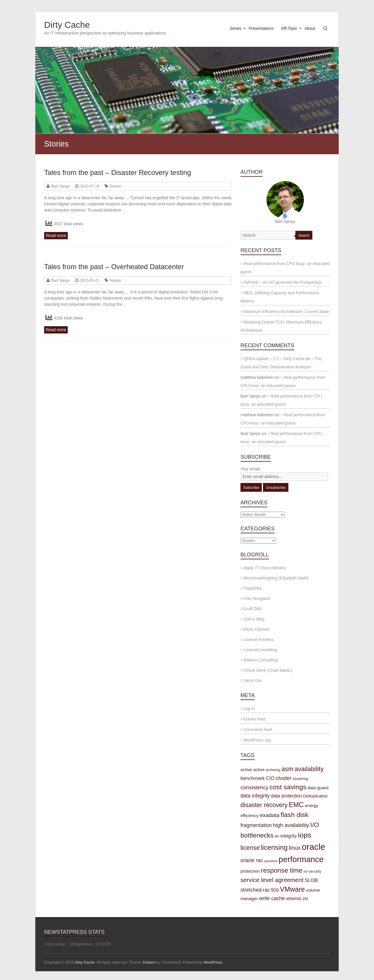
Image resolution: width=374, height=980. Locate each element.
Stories (115, 186)
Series (236, 28)
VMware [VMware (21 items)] (292, 889)
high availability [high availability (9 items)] (291, 825)
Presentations (261, 28)
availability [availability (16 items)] (309, 769)
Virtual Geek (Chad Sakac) (268, 670)
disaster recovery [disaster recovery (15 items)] (264, 805)
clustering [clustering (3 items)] (300, 779)
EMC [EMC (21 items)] (296, 805)
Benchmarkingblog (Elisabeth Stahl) (276, 578)
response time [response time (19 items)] (282, 870)
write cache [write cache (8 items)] (272, 898)
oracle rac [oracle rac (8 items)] (252, 860)
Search (304, 235)
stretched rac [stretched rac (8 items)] (255, 890)
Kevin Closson (257, 629)
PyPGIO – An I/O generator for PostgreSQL (283, 282)
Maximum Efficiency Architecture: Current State (286, 312)
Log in (249, 709)
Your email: (251, 469)
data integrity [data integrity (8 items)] (255, 796)
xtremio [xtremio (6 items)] (294, 898)
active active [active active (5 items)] (253, 770)
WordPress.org (257, 740)
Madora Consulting (261, 660)
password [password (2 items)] (271, 861)
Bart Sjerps (60, 186)
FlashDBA (253, 588)
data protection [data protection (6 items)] (286, 796)
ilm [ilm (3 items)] (277, 836)
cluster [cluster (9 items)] (284, 778)
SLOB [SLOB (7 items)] (311, 880)
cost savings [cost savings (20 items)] (288, 787)
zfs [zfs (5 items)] (305, 899)
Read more (56, 235)
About (310, 28)
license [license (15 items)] (250, 848)
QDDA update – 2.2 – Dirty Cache (274, 359)
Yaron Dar (253, 680)
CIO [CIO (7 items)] (270, 778)
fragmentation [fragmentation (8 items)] (256, 825)
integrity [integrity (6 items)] (289, 836)
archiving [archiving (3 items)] (273, 770)
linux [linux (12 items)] (295, 848)
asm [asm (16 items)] (287, 769)
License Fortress (258, 639)
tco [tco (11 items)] (275, 890)
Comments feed (258, 730)
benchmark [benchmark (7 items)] (253, 778)
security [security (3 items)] (315, 871)
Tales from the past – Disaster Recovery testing (118, 172)
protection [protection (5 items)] (250, 871)
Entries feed (254, 719)
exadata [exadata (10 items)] (270, 815)
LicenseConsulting (260, 650)
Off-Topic (289, 28)
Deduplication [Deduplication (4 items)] (315, 796)
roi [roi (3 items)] (306, 871)
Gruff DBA (253, 609)
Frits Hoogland (257, 599)
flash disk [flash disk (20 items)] (294, 815)
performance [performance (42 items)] (301, 859)
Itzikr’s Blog (254, 619)
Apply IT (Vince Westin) (265, 568)
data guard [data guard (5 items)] (318, 788)
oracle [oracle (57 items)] (314, 847)
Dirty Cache (67, 25)
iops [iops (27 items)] (305, 835)
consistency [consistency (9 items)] (254, 787)
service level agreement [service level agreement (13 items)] (272, 880)
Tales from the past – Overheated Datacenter (114, 267)
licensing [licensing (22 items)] (274, 847)
